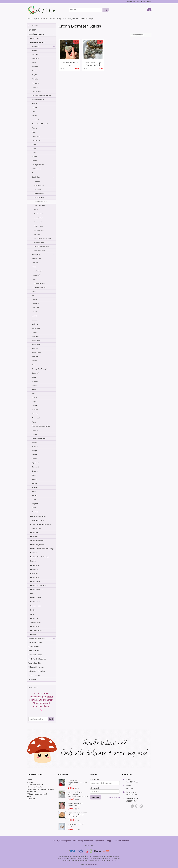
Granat (34, 148)
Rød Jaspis (37, 234)
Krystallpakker (35, 626)
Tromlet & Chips (36, 528)
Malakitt (34, 332)
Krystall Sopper (35, 581)
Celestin (35, 108)
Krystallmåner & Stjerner (38, 585)
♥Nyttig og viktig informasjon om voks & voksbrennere (40, 790)
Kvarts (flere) (36, 275)
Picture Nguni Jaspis (40, 251)
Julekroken (32, 679)
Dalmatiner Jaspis (39, 197)
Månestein (35, 357)
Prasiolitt (35, 398)
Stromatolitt (36, 467)
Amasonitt (35, 55)
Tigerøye (35, 487)
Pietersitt (35, 406)
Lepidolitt (35, 324)
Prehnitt (34, 385)
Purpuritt (35, 402)
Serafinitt (35, 443)
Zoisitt (34, 508)
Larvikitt (34, 312)
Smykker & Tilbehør (35, 655)
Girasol (34, 144)
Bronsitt (34, 104)
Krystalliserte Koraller (39, 283)
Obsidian (35, 361)
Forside (29, 19)
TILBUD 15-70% (34, 675)
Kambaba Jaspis (39, 214)
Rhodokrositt (36, 418)
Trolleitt (34, 479)
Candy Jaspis (38, 189)
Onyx (34, 365)
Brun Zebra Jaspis (39, 185)
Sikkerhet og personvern (83, 841)
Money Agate (36, 345)
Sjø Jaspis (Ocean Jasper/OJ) (42, 238)
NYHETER (32, 30)
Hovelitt (34, 157)
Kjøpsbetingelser (64, 841)
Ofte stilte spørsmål (121, 841)
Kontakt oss (31, 799)
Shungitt (35, 451)
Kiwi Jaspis (37, 210)
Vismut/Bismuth (35, 622)
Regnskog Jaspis (39, 230)
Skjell (32, 594)
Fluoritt (34, 132)
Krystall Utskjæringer (37, 545)
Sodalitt (34, 455)
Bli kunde (30, 782)
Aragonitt (35, 87)
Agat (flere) (35, 46)
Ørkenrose (35, 512)
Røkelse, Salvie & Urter (37, 639)
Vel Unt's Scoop (35, 606)
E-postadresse (95, 780)
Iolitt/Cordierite (36, 169)
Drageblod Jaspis (39, 193)
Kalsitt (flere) (36, 255)
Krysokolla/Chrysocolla (39, 287)
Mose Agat (35, 336)
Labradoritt (35, 304)
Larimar (34, 300)
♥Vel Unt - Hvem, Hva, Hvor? (37, 794)
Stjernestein (36, 463)
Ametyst (35, 50)
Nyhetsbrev (100, 841)
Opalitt (34, 377)
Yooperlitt (35, 504)
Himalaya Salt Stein (38, 165)
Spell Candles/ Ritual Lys (37, 659)
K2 (33, 295)
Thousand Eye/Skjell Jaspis (42, 246)
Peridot (34, 389)
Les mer (114, 861)
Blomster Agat (36, 91)
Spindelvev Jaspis (39, 242)
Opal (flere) (36, 373)
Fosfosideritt (36, 136)
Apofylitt (35, 71)
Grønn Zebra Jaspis (39, 206)
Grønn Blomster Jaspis (40, 202)
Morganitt (35, 349)
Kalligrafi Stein (36, 259)
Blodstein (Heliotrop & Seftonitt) (42, 95)
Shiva (32, 614)
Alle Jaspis (37, 181)
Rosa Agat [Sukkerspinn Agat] (41, 426)
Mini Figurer (34, 553)
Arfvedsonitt (36, 83)
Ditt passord (94, 788)
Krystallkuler (34, 536)
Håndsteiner (34, 569)
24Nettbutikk (93, 865)
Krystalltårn (34, 532)
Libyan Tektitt (36, 328)
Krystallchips (34, 577)
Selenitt (34, 434)
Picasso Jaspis (38, 222)
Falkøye (35, 128)
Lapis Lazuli (36, 308)
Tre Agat (35, 496)
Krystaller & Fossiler (36, 34)
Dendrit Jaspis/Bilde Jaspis (40, 124)
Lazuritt (34, 316)
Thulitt (34, 492)
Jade (34, 173)
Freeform (33, 610)
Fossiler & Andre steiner (38, 516)
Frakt (53, 841)
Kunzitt (34, 279)
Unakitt (34, 500)
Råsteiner (33, 561)
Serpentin (35, 447)
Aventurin (35, 67)
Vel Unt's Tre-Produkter (37, 671)
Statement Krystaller (37, 541)
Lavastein (35, 320)
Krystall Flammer (36, 598)
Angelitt (34, 75)
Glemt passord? (114, 798)
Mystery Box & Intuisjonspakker (41, 524)
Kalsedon (35, 263)
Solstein (35, 459)
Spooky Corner (34, 647)
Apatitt (34, 63)
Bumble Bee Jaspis (38, 99)
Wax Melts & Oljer (35, 663)
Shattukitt (35, 471)
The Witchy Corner (35, 643)
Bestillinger (34, 634)
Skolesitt (35, 475)
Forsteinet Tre (36, 140)
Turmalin (35, 483)
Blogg (109, 841)
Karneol (34, 267)
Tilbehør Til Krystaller (37, 520)
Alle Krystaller (35, 38)
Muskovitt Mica (37, 353)
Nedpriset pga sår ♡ (37, 630)
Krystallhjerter (35, 565)
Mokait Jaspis (36, 340)
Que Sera (35, 410)
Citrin (34, 112)
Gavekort (30, 796)
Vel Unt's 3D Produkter (36, 667)
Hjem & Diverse (34, 651)
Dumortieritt (36, 120)
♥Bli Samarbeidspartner (35, 785)
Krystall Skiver (35, 602)
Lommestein (34, 573)
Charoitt (35, 116)
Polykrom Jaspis (38, 226)
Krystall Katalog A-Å (37, 42)
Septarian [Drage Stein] (39, 438)
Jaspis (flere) (36, 177)
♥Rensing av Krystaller (35, 787)
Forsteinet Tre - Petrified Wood (40, 557)
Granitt (34, 153)
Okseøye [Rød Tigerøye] (40, 369)
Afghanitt (35, 79)
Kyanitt (34, 291)
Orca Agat (35, 381)
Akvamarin (35, 59)
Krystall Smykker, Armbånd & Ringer (42, 549)
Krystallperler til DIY (37, 590)
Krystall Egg (34, 618)
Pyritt (34, 394)
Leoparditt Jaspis (39, 218)
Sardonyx (35, 430)
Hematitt (35, 161)
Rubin (34, 422)
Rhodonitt (35, 414)
